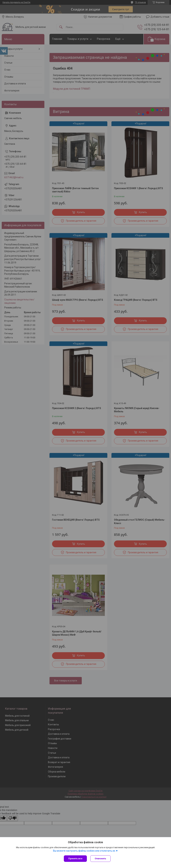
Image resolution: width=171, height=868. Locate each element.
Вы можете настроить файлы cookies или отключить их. (84, 851)
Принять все (75, 859)
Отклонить (100, 859)
